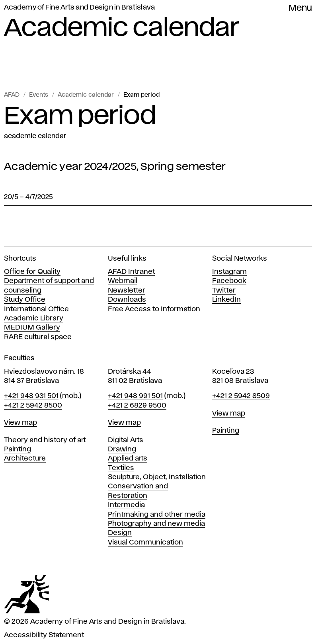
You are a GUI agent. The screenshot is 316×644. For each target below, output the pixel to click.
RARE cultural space (38, 337)
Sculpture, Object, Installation (157, 477)
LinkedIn (226, 300)
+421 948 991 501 (135, 396)
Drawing (122, 449)
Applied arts (128, 459)
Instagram (229, 272)
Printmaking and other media (157, 515)
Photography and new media (156, 524)
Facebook (229, 281)
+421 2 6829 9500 (137, 406)
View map (20, 423)
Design (120, 533)
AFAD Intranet (131, 272)
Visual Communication (145, 543)
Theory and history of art (45, 440)
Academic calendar (86, 95)
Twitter (224, 291)
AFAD (12, 95)
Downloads (127, 300)
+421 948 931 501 (31, 396)
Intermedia (126, 505)
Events (39, 95)
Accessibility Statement (44, 635)
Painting (18, 449)
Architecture (25, 459)
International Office (36, 309)
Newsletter (127, 291)
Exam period (141, 95)
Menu (300, 8)
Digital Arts (126, 440)
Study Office (25, 300)
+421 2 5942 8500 (33, 406)
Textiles (121, 468)
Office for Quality (32, 272)
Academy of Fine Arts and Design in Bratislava (79, 8)
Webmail (123, 281)
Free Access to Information (154, 309)
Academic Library (34, 318)
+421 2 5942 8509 (241, 396)
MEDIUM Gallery (32, 328)
